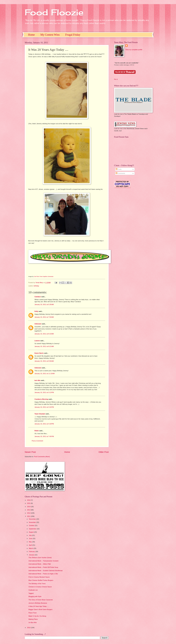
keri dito (37, 380)
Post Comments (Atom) (42, 457)
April (31, 545)
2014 (29, 507)
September (33, 529)
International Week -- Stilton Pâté (40, 564)
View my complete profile (134, 50)
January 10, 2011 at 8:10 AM (44, 334)
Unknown (38, 324)
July (30, 535)
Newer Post (30, 452)
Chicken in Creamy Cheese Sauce (40, 587)
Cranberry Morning (41, 399)
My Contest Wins (50, 35)
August (31, 532)
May (31, 542)
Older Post (104, 452)
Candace (38, 297)
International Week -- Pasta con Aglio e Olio (43, 574)
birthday (36, 286)
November (33, 522)
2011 (29, 516)
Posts (119, 169)
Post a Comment (37, 441)
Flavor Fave (33, 613)
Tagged (31, 593)
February (32, 552)
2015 (29, 503)
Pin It (116, 79)
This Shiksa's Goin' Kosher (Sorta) (40, 558)
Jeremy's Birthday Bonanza (38, 603)
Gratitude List (33, 590)
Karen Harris (39, 353)
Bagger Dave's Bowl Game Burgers (41, 609)
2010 (29, 628)
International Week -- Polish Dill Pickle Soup (43, 567)
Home (31, 35)
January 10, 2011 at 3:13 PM (44, 392)
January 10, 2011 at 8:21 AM (44, 346)
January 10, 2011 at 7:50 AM (44, 317)
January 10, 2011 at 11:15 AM (45, 374)
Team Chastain (40, 414)
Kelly (36, 311)
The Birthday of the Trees (37, 584)
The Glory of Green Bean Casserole (41, 600)
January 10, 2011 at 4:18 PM (44, 424)
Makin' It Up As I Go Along (37, 616)
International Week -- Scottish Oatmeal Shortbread (46, 571)
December (33, 519)
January (32, 555)
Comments (120, 173)
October (32, 525)
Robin (37, 431)
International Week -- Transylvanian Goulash (44, 561)
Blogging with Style (35, 596)
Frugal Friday (73, 35)
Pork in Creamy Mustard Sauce (39, 577)
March (31, 548)
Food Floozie (54, 12)
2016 (29, 500)
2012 (29, 513)
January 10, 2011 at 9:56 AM (44, 361)
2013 (29, 510)
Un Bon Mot (33, 622)
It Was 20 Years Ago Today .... (39, 606)
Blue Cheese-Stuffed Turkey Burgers (41, 580)
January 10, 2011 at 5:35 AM (44, 304)
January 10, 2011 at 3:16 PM (44, 407)
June (31, 538)
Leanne (37, 341)
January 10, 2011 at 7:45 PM (44, 436)
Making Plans (33, 619)
